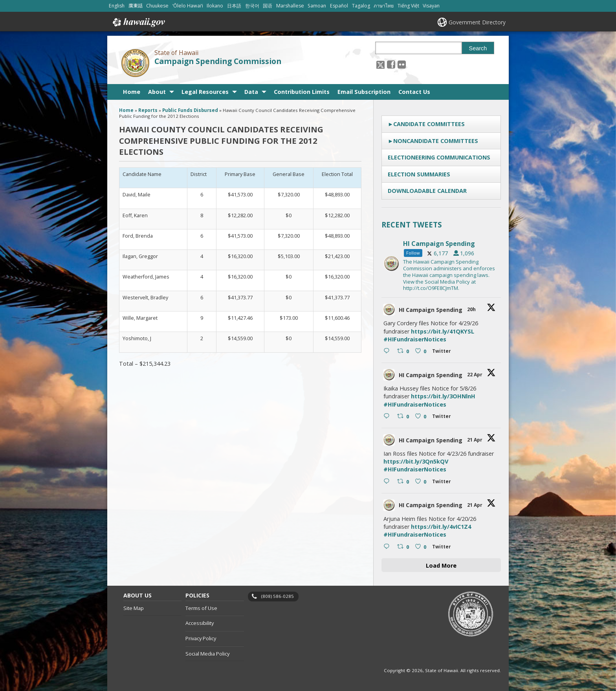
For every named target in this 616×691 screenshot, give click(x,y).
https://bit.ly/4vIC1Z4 (441, 527)
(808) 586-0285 (278, 596)
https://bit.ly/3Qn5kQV (416, 461)
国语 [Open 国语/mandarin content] (268, 6)
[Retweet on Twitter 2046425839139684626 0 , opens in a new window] (404, 547)
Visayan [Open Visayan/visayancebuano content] (431, 6)
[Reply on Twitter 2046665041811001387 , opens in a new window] (388, 482)
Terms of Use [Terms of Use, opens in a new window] (201, 608)
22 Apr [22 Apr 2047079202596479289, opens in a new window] (475, 375)
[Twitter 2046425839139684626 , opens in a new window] (443, 548)
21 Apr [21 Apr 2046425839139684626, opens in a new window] (475, 505)
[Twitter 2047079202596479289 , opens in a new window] (443, 417)
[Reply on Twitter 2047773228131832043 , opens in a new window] (388, 352)
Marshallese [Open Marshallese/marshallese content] (290, 6)
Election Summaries (419, 174)
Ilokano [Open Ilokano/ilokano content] (215, 6)
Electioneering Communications (439, 157)
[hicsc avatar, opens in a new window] (389, 310)
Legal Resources (205, 92)
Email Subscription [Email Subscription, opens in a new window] (364, 92)
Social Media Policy (207, 654)
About (157, 92)
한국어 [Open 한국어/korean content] (252, 6)
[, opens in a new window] (391, 64)
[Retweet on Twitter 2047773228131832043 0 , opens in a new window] (404, 352)
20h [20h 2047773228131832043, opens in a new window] (472, 309)
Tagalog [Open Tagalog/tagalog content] (361, 6)
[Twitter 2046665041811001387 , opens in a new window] (443, 483)
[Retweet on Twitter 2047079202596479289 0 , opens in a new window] (404, 417)
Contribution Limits (302, 92)
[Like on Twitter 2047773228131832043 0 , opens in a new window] (422, 352)
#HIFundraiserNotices (415, 339)
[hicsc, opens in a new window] (441, 264)
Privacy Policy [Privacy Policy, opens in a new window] (201, 638)
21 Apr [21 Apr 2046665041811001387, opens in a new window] (475, 440)
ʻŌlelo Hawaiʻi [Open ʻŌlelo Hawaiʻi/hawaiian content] (188, 6)
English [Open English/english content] (117, 6)
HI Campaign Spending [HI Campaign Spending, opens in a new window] (431, 310)
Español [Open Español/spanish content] (339, 6)
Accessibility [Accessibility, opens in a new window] (200, 623)
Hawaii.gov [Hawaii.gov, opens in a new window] (138, 22)
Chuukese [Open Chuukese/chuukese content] (157, 6)
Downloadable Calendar (427, 191)
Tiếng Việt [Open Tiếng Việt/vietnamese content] (408, 6)
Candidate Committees (429, 124)
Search (478, 48)
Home (132, 92)
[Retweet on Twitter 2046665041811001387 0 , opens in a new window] (404, 482)
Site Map (134, 608)
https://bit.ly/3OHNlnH (443, 396)
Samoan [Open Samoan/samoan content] (317, 6)
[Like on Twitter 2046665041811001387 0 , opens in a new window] (422, 482)
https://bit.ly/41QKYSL (443, 331)
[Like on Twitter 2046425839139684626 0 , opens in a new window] (422, 547)
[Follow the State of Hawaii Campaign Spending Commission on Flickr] (402, 64)
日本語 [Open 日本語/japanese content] (234, 6)
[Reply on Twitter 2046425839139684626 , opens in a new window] (388, 547)
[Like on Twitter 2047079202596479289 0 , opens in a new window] (422, 417)
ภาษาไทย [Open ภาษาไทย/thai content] (384, 6)
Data (251, 92)
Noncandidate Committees (436, 141)
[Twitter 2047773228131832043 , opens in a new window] (443, 352)
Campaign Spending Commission (218, 61)
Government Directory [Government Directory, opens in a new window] (477, 22)
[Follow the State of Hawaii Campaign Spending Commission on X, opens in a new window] (380, 64)
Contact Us (414, 92)
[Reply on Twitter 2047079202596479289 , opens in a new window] (388, 417)
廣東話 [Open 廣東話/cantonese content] (136, 6)
